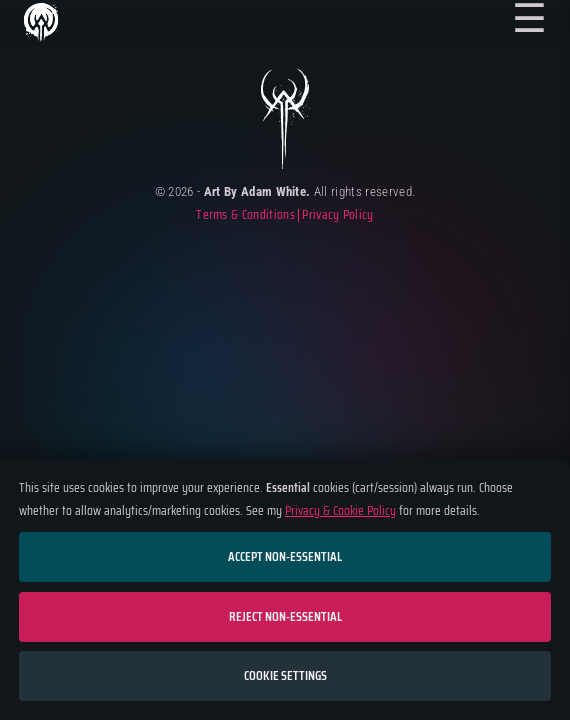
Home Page (40, 23)
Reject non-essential (285, 616)
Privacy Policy (337, 215)
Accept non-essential (285, 556)
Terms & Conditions (245, 215)
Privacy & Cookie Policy (340, 510)
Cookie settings (285, 675)
